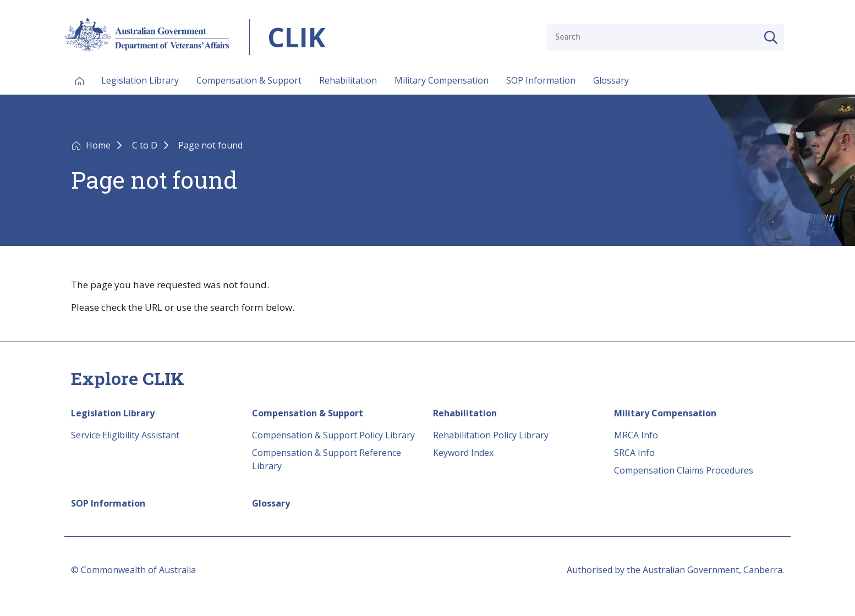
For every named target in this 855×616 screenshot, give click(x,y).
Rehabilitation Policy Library (491, 435)
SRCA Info (634, 453)
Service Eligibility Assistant (125, 435)
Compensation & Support (249, 80)
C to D (146, 145)
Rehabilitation (348, 80)
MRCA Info (636, 435)
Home (99, 145)
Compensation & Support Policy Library (333, 435)
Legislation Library (140, 80)
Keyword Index (463, 453)
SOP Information (541, 80)
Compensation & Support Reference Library (327, 459)
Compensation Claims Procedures (684, 470)
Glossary (611, 80)
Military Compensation (442, 80)
